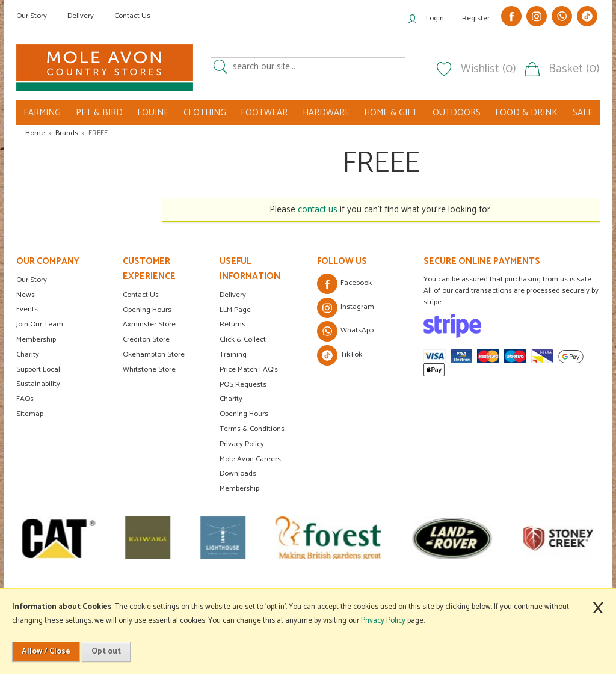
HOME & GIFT (391, 113)
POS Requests (243, 384)
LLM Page (235, 310)
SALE (583, 113)
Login (435, 18)
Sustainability (38, 384)
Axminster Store (149, 324)
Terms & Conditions (252, 429)
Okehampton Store (154, 354)
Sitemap (30, 414)
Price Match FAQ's (249, 369)
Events (27, 309)
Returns (233, 324)
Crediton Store (146, 339)
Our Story (32, 16)
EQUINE (153, 113)
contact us (318, 210)
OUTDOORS (457, 113)
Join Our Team (40, 324)
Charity (28, 354)
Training (233, 354)
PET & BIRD (99, 113)
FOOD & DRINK (526, 113)
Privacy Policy (242, 444)
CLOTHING (205, 113)
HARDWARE (326, 113)
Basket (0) (574, 69)
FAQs (25, 399)
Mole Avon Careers (250, 459)
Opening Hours (147, 310)
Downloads (238, 473)
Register (476, 18)
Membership (36, 339)
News (26, 295)
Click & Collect (243, 339)
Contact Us (132, 16)
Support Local (38, 369)
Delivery (81, 16)
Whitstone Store (149, 369)
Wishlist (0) (488, 69)
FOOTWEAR (264, 113)
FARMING (42, 113)
